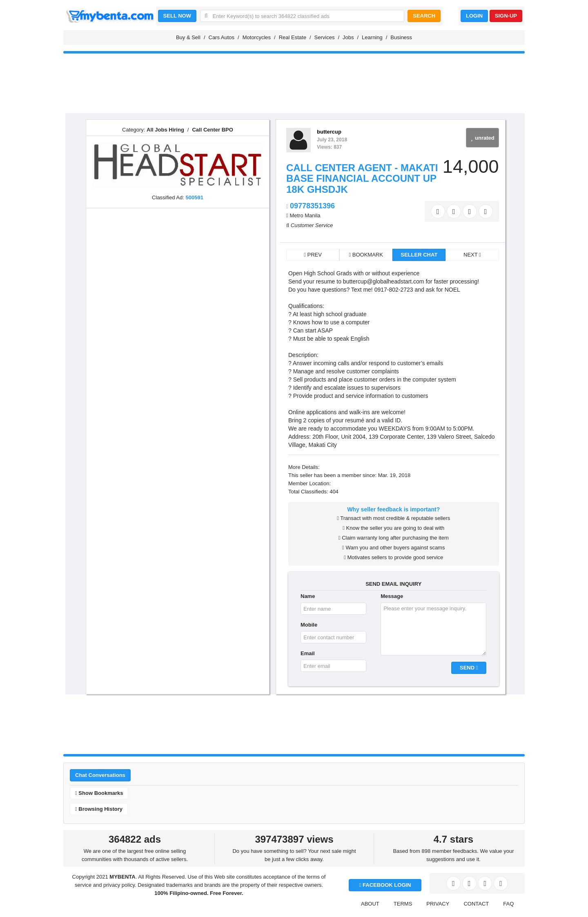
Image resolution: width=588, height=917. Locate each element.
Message (392, 596)
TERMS (403, 904)
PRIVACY (438, 904)
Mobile (309, 625)
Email (308, 653)
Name (308, 596)
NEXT (472, 255)
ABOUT (370, 904)
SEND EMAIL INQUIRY (393, 584)
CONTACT (476, 904)
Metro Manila (305, 215)
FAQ (508, 904)
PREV (313, 255)
